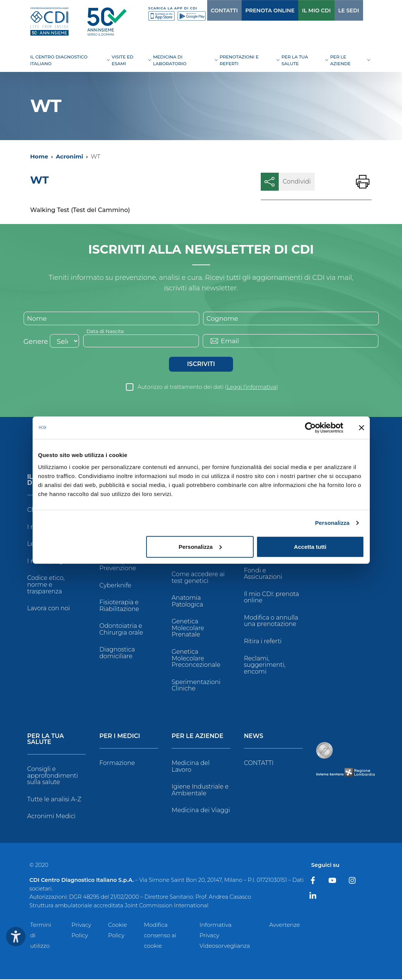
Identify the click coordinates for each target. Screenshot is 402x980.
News (254, 737)
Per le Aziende (197, 737)
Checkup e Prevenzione (118, 565)
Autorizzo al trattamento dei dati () (208, 388)
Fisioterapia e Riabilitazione (119, 606)
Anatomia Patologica (187, 602)
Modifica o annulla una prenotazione (271, 622)
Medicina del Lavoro (191, 767)
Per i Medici (120, 737)
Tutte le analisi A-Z (54, 800)
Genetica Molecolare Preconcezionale (196, 659)
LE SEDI (333, 10)
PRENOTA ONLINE (255, 10)
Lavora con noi (49, 609)
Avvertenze (285, 925)
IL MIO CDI (301, 10)
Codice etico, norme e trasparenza (46, 585)
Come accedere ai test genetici (198, 578)
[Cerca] (360, 10)
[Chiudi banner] (362, 428)
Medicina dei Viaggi (201, 811)
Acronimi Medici (52, 817)
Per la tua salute (46, 740)
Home (39, 156)
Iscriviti (201, 365)
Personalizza (332, 523)
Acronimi (69, 156)
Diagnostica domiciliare (117, 654)
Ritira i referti (263, 642)
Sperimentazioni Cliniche (196, 686)
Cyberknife (115, 586)
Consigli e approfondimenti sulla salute (53, 776)
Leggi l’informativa (251, 388)
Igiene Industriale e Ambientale (200, 791)
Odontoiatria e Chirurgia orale (121, 630)
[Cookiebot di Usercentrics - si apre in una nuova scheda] (310, 428)
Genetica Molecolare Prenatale (188, 629)
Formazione (117, 764)
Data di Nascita (106, 332)
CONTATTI (209, 10)
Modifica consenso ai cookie (160, 936)
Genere (36, 342)
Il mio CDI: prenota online (271, 598)
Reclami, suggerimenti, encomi (265, 666)
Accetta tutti (310, 546)
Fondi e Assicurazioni (263, 574)
